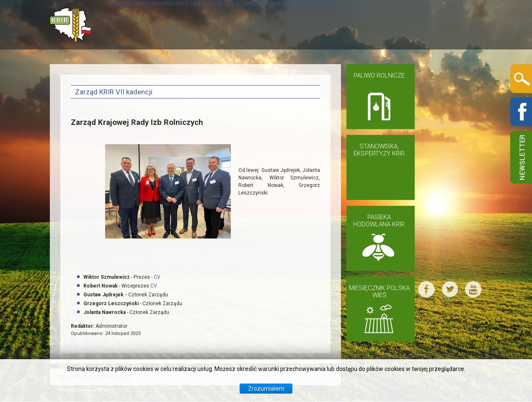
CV (157, 277)
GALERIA (374, 25)
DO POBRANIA (416, 25)
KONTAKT (458, 25)
